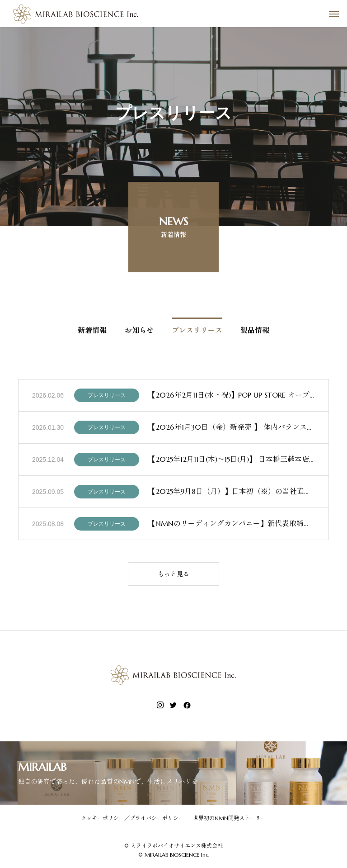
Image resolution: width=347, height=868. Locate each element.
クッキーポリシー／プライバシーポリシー (132, 818)
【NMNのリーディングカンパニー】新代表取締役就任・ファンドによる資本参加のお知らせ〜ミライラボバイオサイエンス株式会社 (232, 525)
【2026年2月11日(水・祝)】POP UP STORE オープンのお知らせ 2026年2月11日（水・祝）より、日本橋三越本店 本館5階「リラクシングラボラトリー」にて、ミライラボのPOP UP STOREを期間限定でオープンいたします (232, 397)
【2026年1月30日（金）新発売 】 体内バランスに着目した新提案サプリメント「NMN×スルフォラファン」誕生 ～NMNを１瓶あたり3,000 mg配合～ (232, 429)
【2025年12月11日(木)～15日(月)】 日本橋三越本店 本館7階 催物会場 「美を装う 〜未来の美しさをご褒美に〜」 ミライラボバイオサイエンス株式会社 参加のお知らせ (232, 461)
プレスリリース (107, 397)
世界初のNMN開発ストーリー (230, 818)
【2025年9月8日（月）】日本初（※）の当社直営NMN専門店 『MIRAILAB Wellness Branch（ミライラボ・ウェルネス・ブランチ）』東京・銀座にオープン (232, 493)
